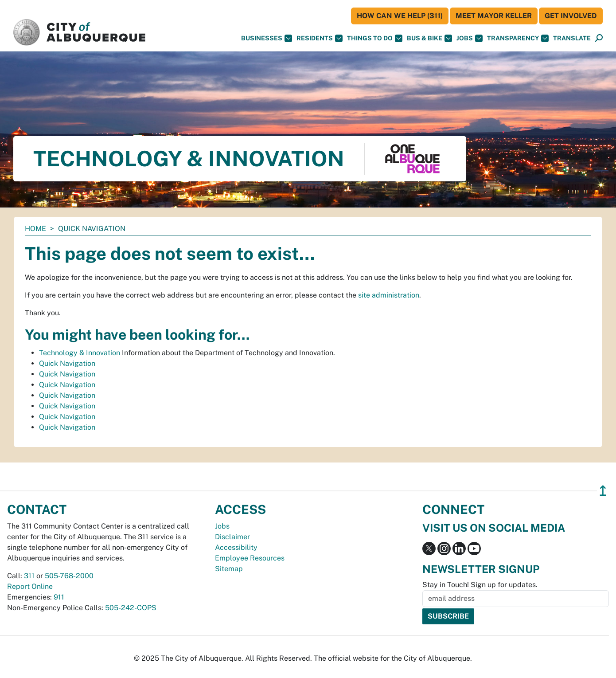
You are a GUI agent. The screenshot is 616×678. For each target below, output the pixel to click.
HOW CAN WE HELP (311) (400, 16)
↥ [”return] (603, 491)
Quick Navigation (67, 363)
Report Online (30, 586)
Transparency (518, 38)
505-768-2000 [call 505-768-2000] (69, 576)
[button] (572, 38)
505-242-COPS (131, 608)
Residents (320, 38)
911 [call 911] (59, 597)
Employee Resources (250, 558)
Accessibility (236, 547)
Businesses (267, 38)
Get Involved (571, 16)
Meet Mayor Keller (494, 16)
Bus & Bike (429, 38)
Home (35, 229)
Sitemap (229, 569)
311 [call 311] (29, 576)
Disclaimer (232, 537)
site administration (389, 295)
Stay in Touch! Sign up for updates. (480, 585)
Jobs (470, 38)
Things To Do (375, 38)
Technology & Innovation (80, 353)
